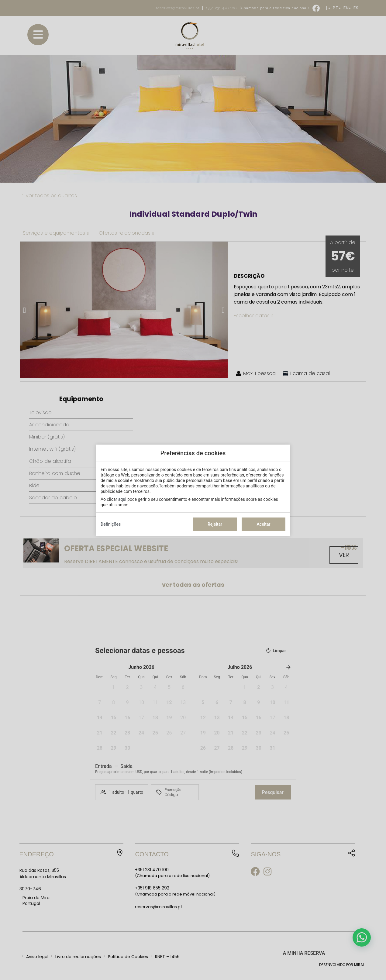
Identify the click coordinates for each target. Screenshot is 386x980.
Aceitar (264, 524)
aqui (122, 499)
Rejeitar (215, 524)
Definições (111, 524)
